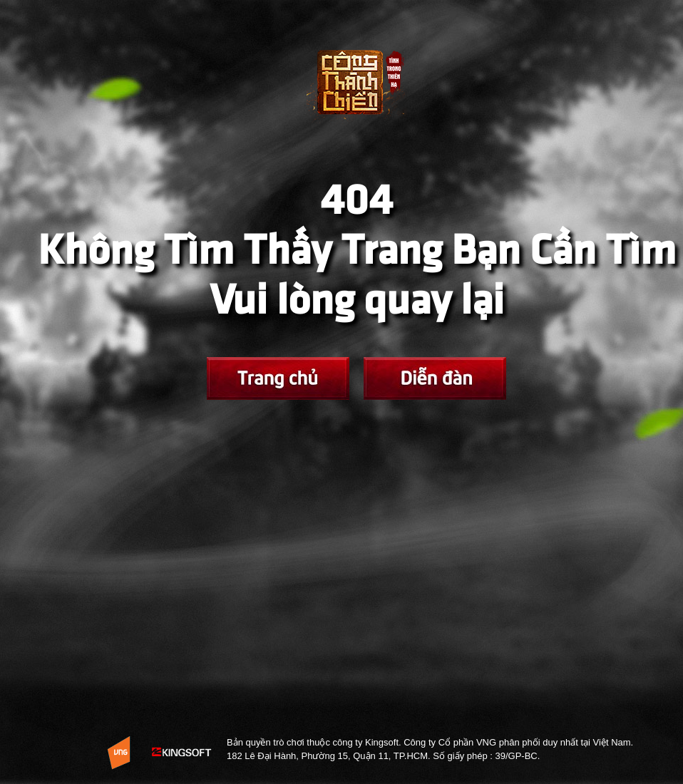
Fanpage (435, 378)
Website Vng (119, 753)
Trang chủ (278, 378)
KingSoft (182, 753)
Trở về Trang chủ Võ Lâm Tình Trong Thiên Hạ (357, 93)
